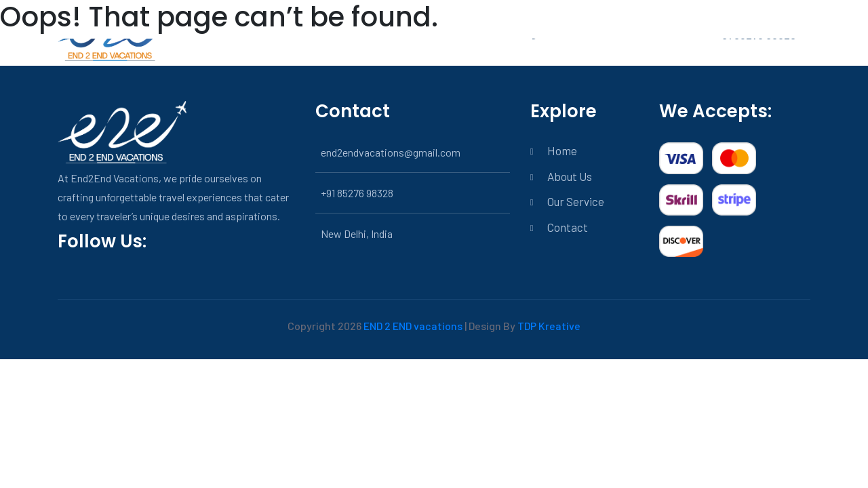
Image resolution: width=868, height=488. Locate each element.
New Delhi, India (357, 233)
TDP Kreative (549, 326)
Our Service (576, 201)
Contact (568, 227)
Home (562, 150)
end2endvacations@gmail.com (391, 152)
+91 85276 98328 (357, 193)
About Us (570, 176)
